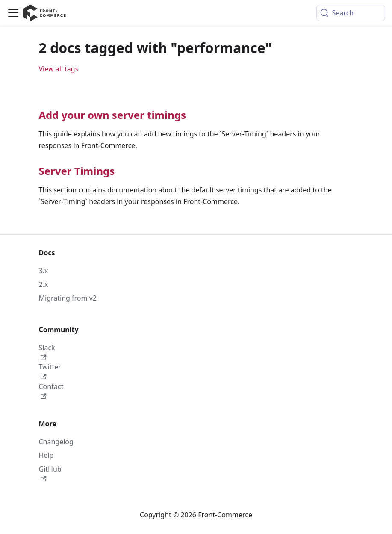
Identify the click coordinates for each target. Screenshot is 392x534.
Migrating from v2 (68, 298)
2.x (44, 284)
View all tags (59, 69)
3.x (44, 271)
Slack (47, 352)
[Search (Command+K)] (351, 13)
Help (46, 455)
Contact (51, 391)
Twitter (50, 371)
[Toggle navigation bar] (13, 13)
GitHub (50, 473)
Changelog (56, 442)
